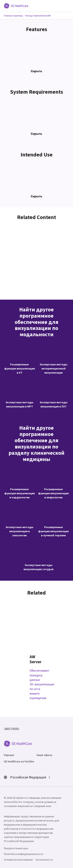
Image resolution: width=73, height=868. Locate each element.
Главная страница (13, 16)
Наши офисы (44, 755)
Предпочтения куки (16, 848)
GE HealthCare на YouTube (19, 761)
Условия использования (18, 860)
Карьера (9, 755)
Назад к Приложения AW (38, 16)
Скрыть (36, 71)
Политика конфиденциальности (24, 854)
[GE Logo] (16, 5)
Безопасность (44, 860)
